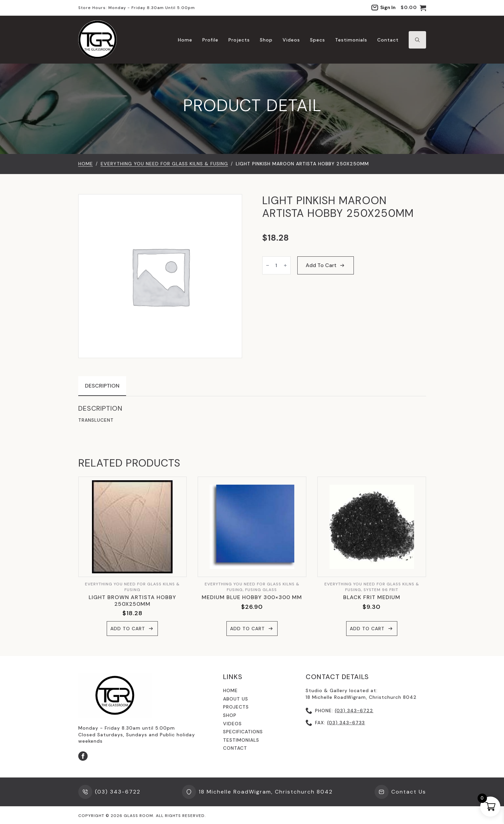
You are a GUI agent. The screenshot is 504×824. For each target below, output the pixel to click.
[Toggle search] (417, 40)
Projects (239, 40)
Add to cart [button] (128, 629)
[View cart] (413, 8)
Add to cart (321, 265)
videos (232, 724)
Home (185, 40)
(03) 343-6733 (346, 723)
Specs (318, 40)
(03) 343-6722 (354, 711)
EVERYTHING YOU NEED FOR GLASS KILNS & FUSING (164, 164)
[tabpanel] (252, 414)
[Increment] (285, 265)
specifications (243, 732)
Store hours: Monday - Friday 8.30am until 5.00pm (137, 8)
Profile (210, 40)
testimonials (241, 740)
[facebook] (83, 756)
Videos (291, 40)
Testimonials (351, 40)
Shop (266, 40)
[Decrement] (268, 265)
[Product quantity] (276, 265)
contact (235, 748)
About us (236, 699)
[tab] (102, 386)
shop (230, 715)
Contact (388, 40)
